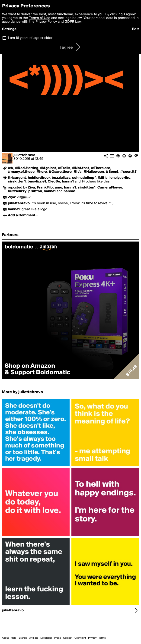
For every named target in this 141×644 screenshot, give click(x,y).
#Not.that (81, 168)
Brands (23, 638)
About (5, 638)
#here (42, 172)
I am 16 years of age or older (30, 38)
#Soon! (112, 172)
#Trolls (64, 168)
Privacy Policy (46, 22)
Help (14, 638)
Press (58, 638)
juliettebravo (24, 155)
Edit (135, 29)
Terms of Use (40, 18)
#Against (48, 168)
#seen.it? (128, 172)
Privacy (92, 638)
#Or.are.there (60, 172)
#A (11, 168)
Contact (68, 638)
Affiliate (34, 638)
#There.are (101, 168)
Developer (46, 638)
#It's (78, 172)
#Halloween (94, 172)
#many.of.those (21, 172)
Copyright (80, 638)
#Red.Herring (27, 168)
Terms (102, 638)
